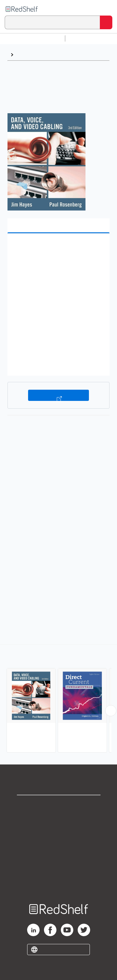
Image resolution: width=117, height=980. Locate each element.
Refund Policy (59, 860)
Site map (59, 887)
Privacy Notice (58, 832)
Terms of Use (58, 846)
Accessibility (59, 873)
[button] (58, 248)
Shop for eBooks (59, 805)
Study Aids (84, 38)
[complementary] (58, 699)
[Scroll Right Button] (111, 711)
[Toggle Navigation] (106, 9)
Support (59, 819)
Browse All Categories (32, 38)
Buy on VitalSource (58, 395)
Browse (25, 55)
